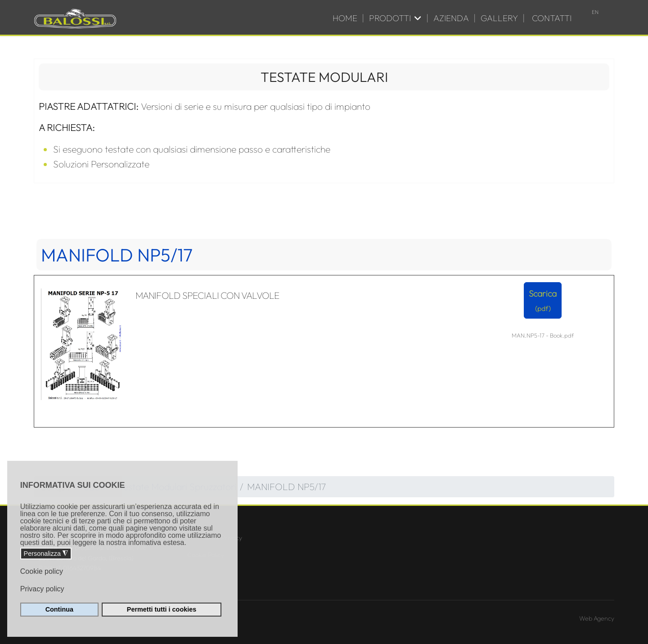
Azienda (451, 18)
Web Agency (597, 618)
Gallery (499, 18)
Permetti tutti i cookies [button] (162, 609)
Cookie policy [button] (42, 571)
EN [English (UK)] (595, 12)
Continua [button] (59, 609)
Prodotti (390, 18)
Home (345, 18)
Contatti (552, 18)
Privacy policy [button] (42, 589)
